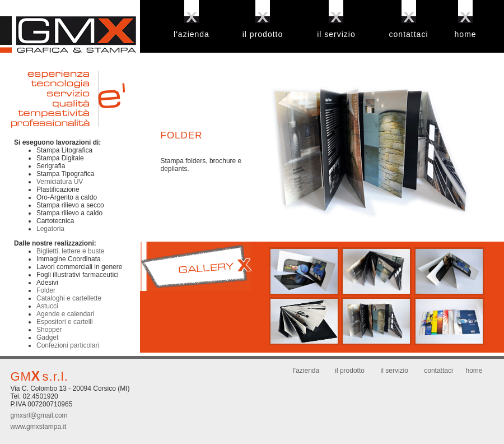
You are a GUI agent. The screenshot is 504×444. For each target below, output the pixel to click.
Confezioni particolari (68, 345)
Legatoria (50, 229)
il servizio (336, 34)
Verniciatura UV (60, 182)
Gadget (47, 337)
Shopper (49, 330)
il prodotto (263, 34)
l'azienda (192, 34)
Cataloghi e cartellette (69, 298)
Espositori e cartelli (65, 322)
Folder (46, 290)
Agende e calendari (65, 314)
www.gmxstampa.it (38, 427)
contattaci (409, 34)
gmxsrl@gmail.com (39, 415)
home (466, 34)
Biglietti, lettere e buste (70, 251)
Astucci (47, 306)
